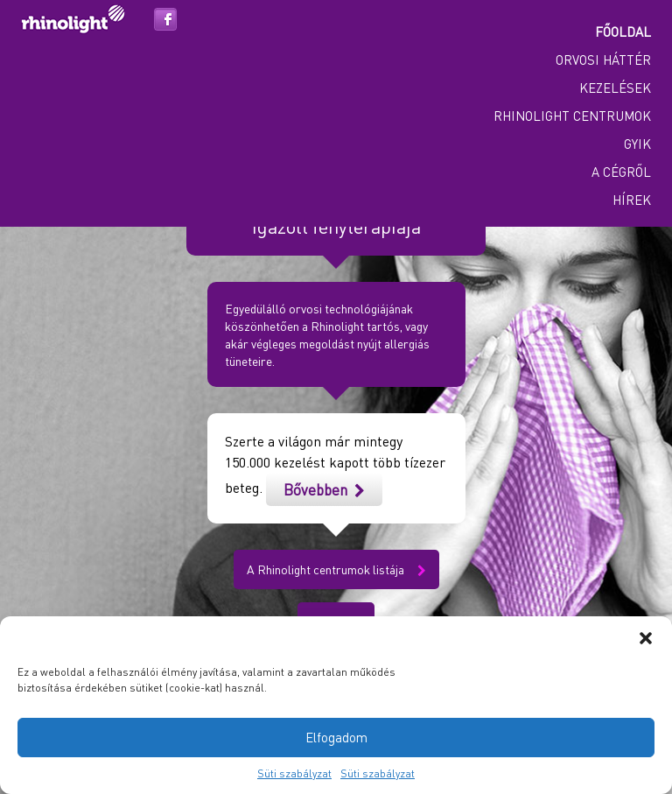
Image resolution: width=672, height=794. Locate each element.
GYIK (637, 144)
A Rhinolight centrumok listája (336, 569)
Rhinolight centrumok (572, 116)
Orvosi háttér (603, 60)
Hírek (632, 200)
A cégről (621, 172)
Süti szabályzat (294, 773)
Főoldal (623, 32)
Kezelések (615, 88)
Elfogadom (336, 737)
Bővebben (324, 489)
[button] (646, 638)
